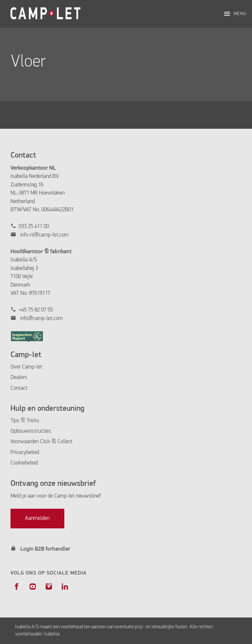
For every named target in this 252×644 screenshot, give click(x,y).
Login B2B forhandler (45, 549)
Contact (19, 388)
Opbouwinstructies (31, 431)
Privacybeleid (25, 453)
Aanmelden (37, 518)
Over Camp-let (26, 367)
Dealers (19, 378)
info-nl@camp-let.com (44, 235)
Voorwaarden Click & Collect (42, 442)
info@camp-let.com (42, 319)
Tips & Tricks (25, 421)
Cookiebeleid (24, 463)
